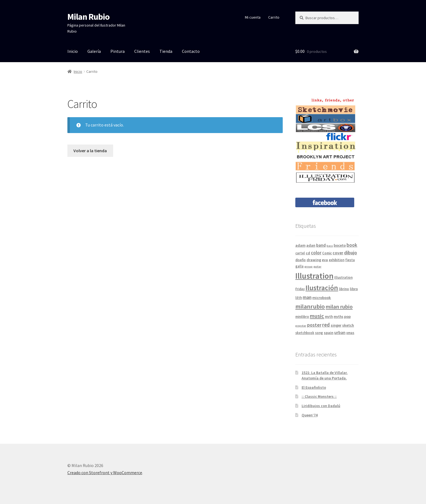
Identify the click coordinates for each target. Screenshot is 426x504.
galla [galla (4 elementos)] (299, 266)
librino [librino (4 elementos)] (344, 289)
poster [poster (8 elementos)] (314, 325)
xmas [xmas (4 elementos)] (350, 333)
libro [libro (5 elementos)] (354, 289)
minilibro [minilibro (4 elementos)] (302, 316)
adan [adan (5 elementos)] (311, 245)
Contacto (191, 51)
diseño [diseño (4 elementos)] (301, 260)
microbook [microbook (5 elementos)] (322, 298)
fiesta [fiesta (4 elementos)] (350, 260)
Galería (94, 51)
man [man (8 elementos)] (307, 297)
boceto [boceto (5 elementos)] (340, 245)
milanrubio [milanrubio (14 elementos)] (310, 306)
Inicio (73, 51)
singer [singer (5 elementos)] (336, 325)
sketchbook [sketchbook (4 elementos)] (305, 333)
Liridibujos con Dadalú (321, 406)
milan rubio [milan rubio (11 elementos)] (339, 307)
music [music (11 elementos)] (317, 316)
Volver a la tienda (90, 151)
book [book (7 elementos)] (352, 245)
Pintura (118, 51)
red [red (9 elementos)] (326, 325)
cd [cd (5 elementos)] (308, 253)
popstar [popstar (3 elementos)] (301, 326)
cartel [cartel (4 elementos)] (300, 253)
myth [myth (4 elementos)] (329, 316)
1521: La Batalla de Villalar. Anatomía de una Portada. (325, 375)
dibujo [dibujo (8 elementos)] (351, 253)
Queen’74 (310, 415)
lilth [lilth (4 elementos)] (299, 298)
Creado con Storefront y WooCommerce (105, 473)
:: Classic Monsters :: (319, 396)
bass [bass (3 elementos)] (330, 246)
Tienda (166, 51)
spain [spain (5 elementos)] (329, 333)
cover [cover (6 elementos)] (338, 253)
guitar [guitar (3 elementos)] (317, 267)
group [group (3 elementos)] (308, 267)
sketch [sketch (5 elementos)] (348, 325)
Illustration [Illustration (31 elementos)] (314, 276)
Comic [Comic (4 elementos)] (327, 253)
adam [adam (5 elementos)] (300, 245)
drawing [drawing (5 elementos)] (314, 260)
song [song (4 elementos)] (319, 333)
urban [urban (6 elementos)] (340, 332)
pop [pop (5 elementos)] (347, 316)
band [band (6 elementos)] (321, 245)
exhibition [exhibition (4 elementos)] (337, 260)
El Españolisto (314, 387)
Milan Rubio (88, 17)
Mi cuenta (253, 17)
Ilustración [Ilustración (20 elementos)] (322, 288)
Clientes (142, 51)
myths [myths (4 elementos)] (338, 316)
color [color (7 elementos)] (316, 253)
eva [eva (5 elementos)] (325, 260)
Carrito (274, 17)
